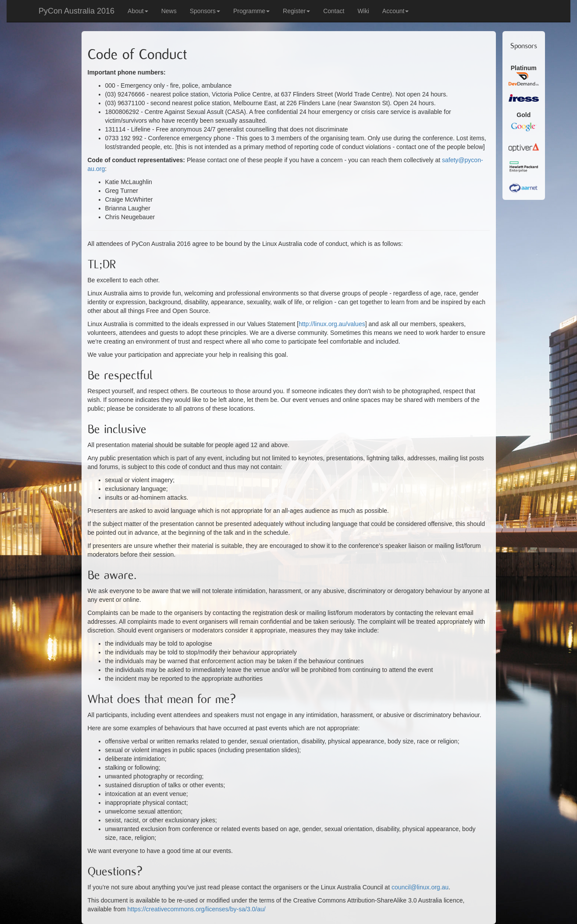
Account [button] (396, 11)
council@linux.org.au (420, 887)
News (169, 11)
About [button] (138, 11)
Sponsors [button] (205, 11)
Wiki (363, 11)
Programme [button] (251, 11)
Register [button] (296, 11)
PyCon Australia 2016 (77, 11)
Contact (334, 11)
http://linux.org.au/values (332, 324)
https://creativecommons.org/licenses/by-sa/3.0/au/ (197, 909)
